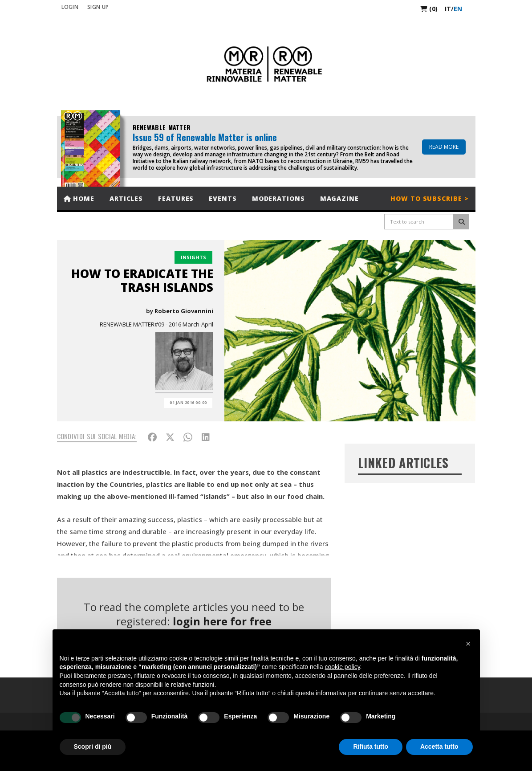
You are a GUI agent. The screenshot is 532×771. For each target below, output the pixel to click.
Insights (193, 257)
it (448, 9)
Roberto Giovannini (184, 311)
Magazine (339, 198)
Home (79, 198)
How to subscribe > (429, 198)
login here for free (222, 621)
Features (176, 198)
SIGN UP (98, 7)
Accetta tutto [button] (439, 747)
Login (70, 7)
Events (223, 198)
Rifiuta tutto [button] (371, 747)
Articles (126, 198)
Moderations (278, 198)
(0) (429, 9)
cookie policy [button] (342, 667)
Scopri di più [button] (93, 747)
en (458, 9)
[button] (468, 644)
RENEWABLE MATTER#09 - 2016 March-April (156, 324)
